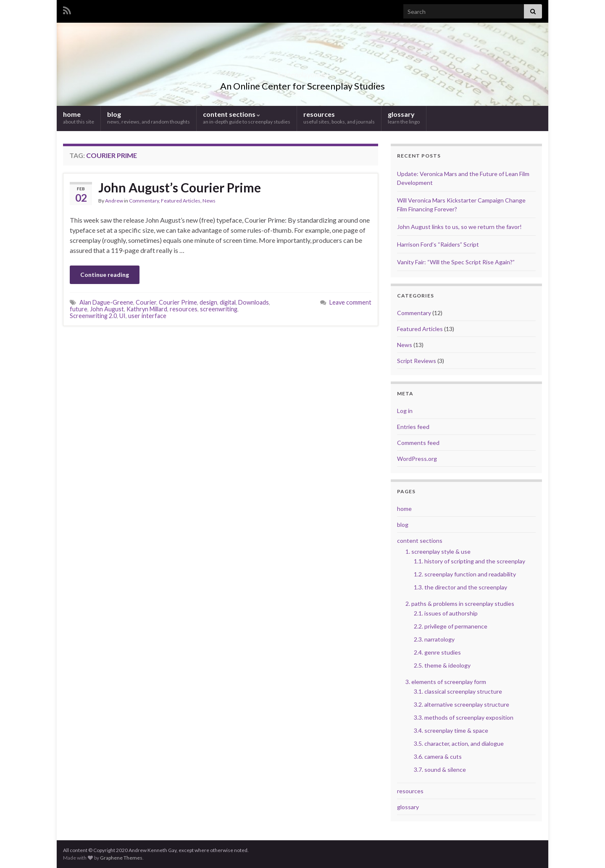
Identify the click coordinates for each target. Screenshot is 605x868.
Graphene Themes (121, 858)
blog (149, 117)
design (208, 302)
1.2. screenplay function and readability (465, 574)
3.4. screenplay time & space (451, 730)
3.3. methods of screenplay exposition (464, 717)
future (79, 309)
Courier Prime (178, 302)
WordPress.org (417, 459)
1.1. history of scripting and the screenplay (470, 561)
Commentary (144, 201)
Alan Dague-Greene (106, 302)
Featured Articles (181, 201)
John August (107, 309)
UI (122, 316)
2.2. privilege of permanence (451, 626)
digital (228, 302)
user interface (147, 316)
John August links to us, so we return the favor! (459, 227)
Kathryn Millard (147, 309)
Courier (146, 302)
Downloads (254, 302)
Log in (405, 411)
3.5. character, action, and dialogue (459, 743)
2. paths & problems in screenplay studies (460, 604)
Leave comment (350, 302)
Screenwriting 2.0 (93, 316)
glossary (404, 117)
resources (339, 117)
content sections (247, 117)
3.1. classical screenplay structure (458, 691)
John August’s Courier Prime (180, 187)
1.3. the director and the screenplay (460, 587)
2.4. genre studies (437, 652)
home (79, 117)
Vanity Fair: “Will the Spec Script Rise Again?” (456, 262)
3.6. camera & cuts (438, 756)
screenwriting (219, 309)
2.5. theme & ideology (442, 665)
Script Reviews (417, 361)
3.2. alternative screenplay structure (462, 704)
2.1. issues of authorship (446, 613)
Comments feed (418, 443)
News (209, 201)
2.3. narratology (434, 639)
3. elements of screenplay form (446, 682)
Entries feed (413, 427)
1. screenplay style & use (438, 551)
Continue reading (105, 275)
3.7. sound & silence (440, 769)
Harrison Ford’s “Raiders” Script (438, 244)
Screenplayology (303, 72)
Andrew (114, 201)
